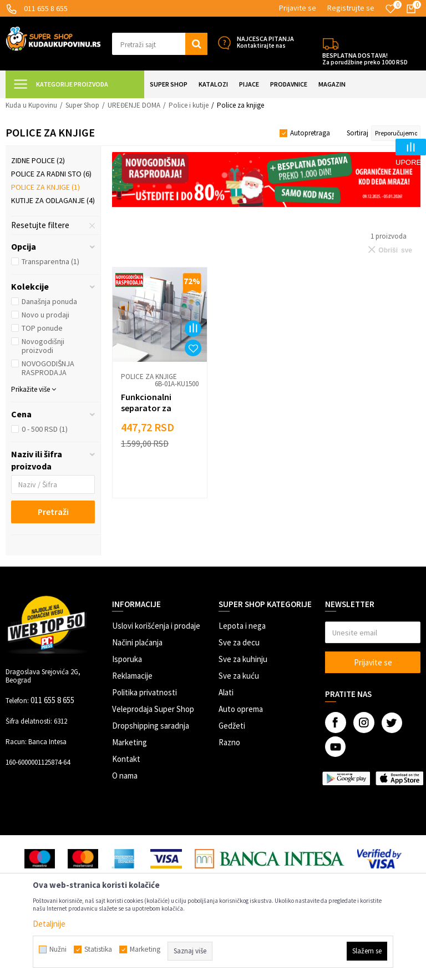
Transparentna (50, 261)
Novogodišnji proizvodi (43, 346)
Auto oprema (241, 709)
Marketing (130, 742)
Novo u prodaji (45, 315)
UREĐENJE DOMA (134, 105)
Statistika (98, 949)
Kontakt (126, 759)
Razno (229, 742)
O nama (125, 776)
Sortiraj (357, 133)
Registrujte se (351, 8)
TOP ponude (42, 328)
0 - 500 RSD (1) (45, 429)
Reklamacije (132, 676)
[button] (160, 44)
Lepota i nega (242, 626)
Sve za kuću (239, 676)
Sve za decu (239, 642)
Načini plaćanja (137, 642)
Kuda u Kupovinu (31, 105)
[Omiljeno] (390, 9)
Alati (226, 692)
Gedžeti (232, 726)
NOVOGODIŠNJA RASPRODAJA (48, 368)
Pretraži (53, 512)
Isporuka (127, 659)
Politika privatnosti (144, 692)
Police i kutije (189, 105)
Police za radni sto (51, 174)
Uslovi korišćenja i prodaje (156, 626)
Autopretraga (310, 133)
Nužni (58, 949)
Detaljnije (49, 924)
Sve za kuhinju (243, 659)
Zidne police (38, 160)
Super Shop (82, 105)
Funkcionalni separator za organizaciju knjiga (158, 408)
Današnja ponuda (49, 301)
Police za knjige (45, 187)
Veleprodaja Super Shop (153, 709)
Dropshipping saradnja (151, 726)
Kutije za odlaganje (53, 200)
